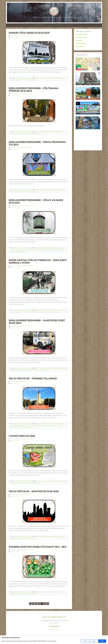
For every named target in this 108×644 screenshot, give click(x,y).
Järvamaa (40, 132)
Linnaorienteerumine (43, 190)
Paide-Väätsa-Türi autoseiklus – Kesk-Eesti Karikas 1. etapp (38, 261)
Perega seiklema (19, 80)
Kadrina (50, 592)
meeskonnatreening (59, 424)
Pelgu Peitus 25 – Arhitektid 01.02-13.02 (34, 491)
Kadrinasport (13, 594)
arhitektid (40, 537)
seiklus (25, 80)
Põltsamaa (12, 134)
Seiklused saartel (81, 43)
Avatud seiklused (40, 25)
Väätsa (41, 312)
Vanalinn (31, 539)
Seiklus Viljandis (33, 250)
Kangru (46, 78)
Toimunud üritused (27, 78)
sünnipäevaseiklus (44, 370)
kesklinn (45, 537)
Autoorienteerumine (43, 310)
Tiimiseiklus (29, 428)
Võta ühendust (59, 25)
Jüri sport (54, 368)
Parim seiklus (13, 312)
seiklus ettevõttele (33, 426)
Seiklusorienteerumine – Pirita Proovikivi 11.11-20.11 (37, 143)
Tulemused (50, 25)
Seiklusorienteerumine (32, 80)
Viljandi (11, 252)
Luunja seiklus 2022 (22, 436)
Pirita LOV (60, 190)
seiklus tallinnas (42, 426)
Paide (65, 310)
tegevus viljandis (62, 250)
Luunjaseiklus (58, 481)
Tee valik (85, 641)
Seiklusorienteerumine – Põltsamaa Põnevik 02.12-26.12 (33, 90)
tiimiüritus (34, 312)
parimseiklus (21, 426)
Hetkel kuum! (19, 78)
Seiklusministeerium (24, 134)
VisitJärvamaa (46, 312)
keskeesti (61, 310)
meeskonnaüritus (14, 426)
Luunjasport (65, 481)
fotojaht (40, 592)
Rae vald (16, 370)
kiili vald (52, 78)
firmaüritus (41, 368)
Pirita (56, 190)
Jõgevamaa (46, 132)
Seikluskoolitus (80, 47)
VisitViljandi (23, 252)
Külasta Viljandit (42, 248)
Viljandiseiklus (17, 252)
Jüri (45, 368)
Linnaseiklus (52, 132)
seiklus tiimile (49, 426)
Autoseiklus (51, 310)
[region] (54, 640)
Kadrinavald (19, 594)
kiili (49, 78)
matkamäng (12, 483)
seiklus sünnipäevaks (34, 370)
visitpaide (52, 312)
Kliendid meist (69, 25)
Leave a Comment (15, 38)
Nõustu (102, 641)
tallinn (22, 539)
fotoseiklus (45, 592)
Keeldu (94, 641)
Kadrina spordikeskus (57, 592)
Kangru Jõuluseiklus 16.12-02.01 (29, 33)
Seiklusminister (28, 36)
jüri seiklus (48, 368)
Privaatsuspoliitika (54, 626)
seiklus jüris (26, 370)
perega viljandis (21, 250)
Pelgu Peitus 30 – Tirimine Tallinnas (33, 378)
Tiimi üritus (23, 428)
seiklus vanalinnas (57, 426)
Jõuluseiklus (41, 78)
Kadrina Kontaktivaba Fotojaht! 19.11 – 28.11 (38, 547)
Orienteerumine (58, 78)
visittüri (57, 312)
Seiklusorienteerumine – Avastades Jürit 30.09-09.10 (37, 322)
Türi (37, 312)
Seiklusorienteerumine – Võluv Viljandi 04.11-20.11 (36, 201)
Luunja (40, 481)
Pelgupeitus (57, 537)
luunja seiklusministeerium (48, 481)
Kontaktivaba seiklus (81, 34)
